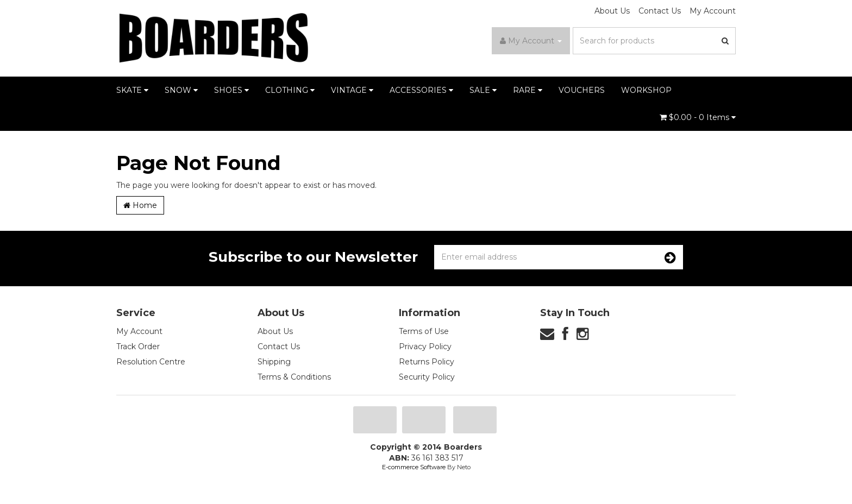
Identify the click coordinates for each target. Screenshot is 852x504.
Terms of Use (424, 331)
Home (140, 205)
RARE (528, 90)
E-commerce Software (414, 467)
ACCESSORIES (421, 90)
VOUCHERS (582, 90)
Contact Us (660, 11)
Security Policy (427, 377)
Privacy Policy (425, 346)
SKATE (132, 90)
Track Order (138, 346)
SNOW (181, 90)
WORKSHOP (646, 90)
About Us (612, 11)
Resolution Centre (151, 362)
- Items (698, 117)
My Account (713, 11)
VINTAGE (352, 90)
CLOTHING (290, 90)
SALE (483, 90)
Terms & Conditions (294, 377)
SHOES (231, 90)
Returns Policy (427, 362)
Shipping (274, 362)
